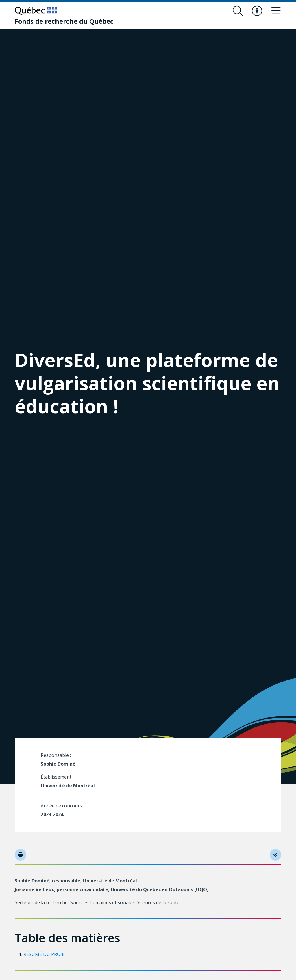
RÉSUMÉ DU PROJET (46, 954)
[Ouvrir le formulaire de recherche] (238, 11)
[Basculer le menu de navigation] (276, 11)
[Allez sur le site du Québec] (36, 11)
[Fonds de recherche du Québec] (64, 21)
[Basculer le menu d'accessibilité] (257, 11)
